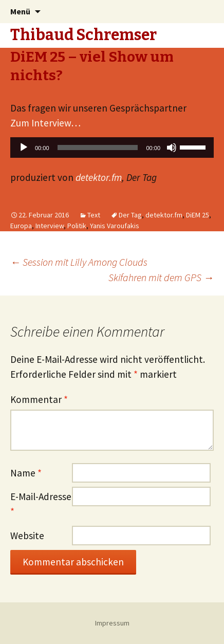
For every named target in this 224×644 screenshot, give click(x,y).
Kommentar (39, 399)
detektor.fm (99, 177)
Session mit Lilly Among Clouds (79, 262)
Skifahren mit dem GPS (161, 277)
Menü (20, 11)
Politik (77, 226)
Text (94, 215)
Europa (21, 226)
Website (27, 536)
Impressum (112, 623)
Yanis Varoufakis (115, 226)
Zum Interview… (45, 123)
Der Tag (130, 215)
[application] (112, 150)
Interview (50, 226)
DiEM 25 (198, 215)
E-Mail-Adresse (41, 504)
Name (26, 473)
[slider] (98, 148)
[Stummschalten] (172, 148)
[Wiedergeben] (24, 148)
